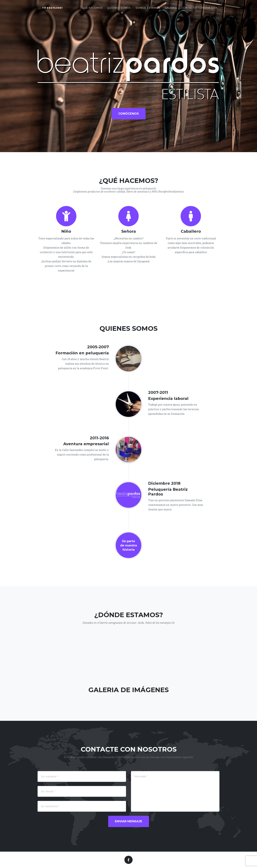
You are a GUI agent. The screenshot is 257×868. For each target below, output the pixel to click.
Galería (171, 9)
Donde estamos (148, 9)
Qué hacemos (92, 9)
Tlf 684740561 (52, 9)
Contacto (189, 9)
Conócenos (129, 114)
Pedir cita (209, 9)
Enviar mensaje (129, 821)
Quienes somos (119, 9)
